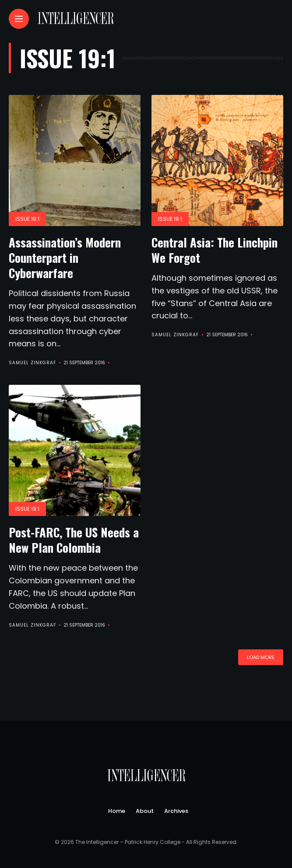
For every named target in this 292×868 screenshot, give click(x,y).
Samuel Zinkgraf (32, 363)
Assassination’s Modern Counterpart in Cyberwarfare (65, 258)
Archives (176, 811)
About (145, 811)
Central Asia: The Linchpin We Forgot (215, 250)
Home (117, 811)
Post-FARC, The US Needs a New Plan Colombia (74, 540)
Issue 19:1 (27, 219)
